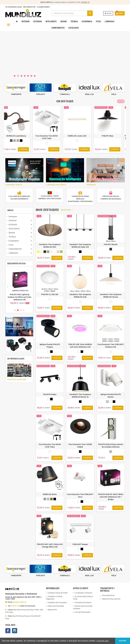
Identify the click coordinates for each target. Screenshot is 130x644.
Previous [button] (119, 101)
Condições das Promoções (57, 602)
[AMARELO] (38, 252)
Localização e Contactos (83, 593)
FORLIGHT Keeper (80, 544)
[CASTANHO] (45, 252)
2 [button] (18, 310)
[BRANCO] (50, 143)
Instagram (15, 631)
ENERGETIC (16, 94)
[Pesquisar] (72, 13)
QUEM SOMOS (44, 7)
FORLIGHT (65, 94)
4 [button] (24, 310)
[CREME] (51, 252)
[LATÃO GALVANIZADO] (51, 499)
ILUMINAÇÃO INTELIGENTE (65, 172)
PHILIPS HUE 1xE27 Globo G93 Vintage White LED (50, 546)
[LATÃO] (21, 141)
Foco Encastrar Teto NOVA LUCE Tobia (50, 137)
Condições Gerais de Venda (58, 593)
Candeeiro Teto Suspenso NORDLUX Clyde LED (80, 246)
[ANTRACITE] (111, 249)
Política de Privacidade (56, 606)
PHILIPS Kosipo (50, 394)
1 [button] (15, 310)
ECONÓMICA (106, 172)
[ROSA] (58, 252)
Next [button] (123, 101)
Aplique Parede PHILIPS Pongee (50, 346)
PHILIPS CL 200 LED (50, 294)
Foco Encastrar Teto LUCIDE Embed (80, 446)
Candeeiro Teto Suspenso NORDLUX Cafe (80, 296)
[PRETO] (24, 141)
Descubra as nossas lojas (18, 379)
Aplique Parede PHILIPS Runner (111, 396)
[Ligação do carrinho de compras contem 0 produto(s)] (120, 13)
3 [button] (21, 310)
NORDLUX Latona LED (80, 136)
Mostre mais (67, 210)
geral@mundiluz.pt (19, 602)
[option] (16, 90)
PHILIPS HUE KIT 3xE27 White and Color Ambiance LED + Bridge (111, 497)
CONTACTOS (31, 7)
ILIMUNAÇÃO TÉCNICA (24, 172)
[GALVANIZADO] (48, 499)
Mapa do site (52, 610)
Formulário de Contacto (83, 602)
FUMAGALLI (89, 94)
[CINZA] (48, 252)
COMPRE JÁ (85, 2)
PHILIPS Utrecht (111, 244)
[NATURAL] (55, 252)
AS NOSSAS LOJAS (14, 7)
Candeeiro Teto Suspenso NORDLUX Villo (50, 246)
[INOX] (111, 452)
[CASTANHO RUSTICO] (14, 141)
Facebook (8, 631)
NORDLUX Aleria (50, 494)
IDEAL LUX (114, 94)
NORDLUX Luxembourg (19, 136)
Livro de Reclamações (83, 612)
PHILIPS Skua (111, 136)
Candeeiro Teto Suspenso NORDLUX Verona (111, 296)
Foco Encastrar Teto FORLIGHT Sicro (80, 496)
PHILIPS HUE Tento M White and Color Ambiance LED (80, 346)
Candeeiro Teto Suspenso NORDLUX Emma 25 (80, 396)
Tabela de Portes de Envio (111, 599)
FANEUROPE (41, 94)
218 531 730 (15, 606)
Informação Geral (108, 595)
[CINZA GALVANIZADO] (18, 141)
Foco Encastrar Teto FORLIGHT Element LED (111, 346)
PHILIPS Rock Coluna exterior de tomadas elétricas (111, 446)
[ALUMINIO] (107, 402)
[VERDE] (61, 252)
